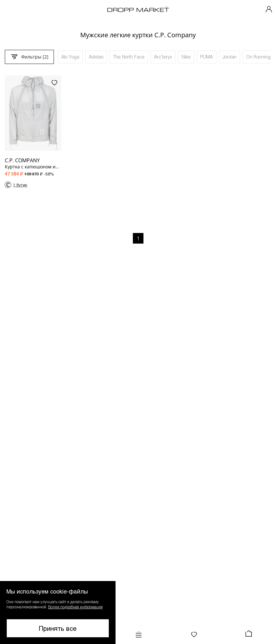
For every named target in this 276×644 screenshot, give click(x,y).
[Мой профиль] (269, 10)
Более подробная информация (75, 607)
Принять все (58, 628)
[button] (58, 613)
